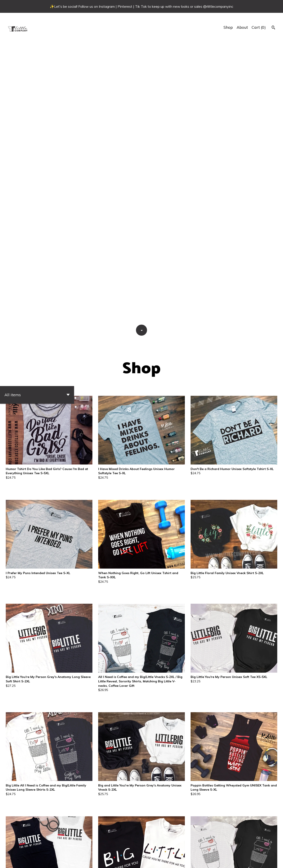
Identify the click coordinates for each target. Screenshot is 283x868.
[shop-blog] (266, 861)
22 (158, 849)
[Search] (273, 28)
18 (128, 849)
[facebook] (258, 861)
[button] (37, 113)
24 (173, 849)
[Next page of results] (180, 849)
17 (120, 849)
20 (143, 849)
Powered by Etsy (37, 861)
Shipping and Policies (232, 861)
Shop (228, 27)
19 (136, 849)
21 (151, 849)
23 (166, 849)
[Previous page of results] (104, 849)
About (242, 27)
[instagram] (274, 861)
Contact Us (203, 861)
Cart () (259, 27)
